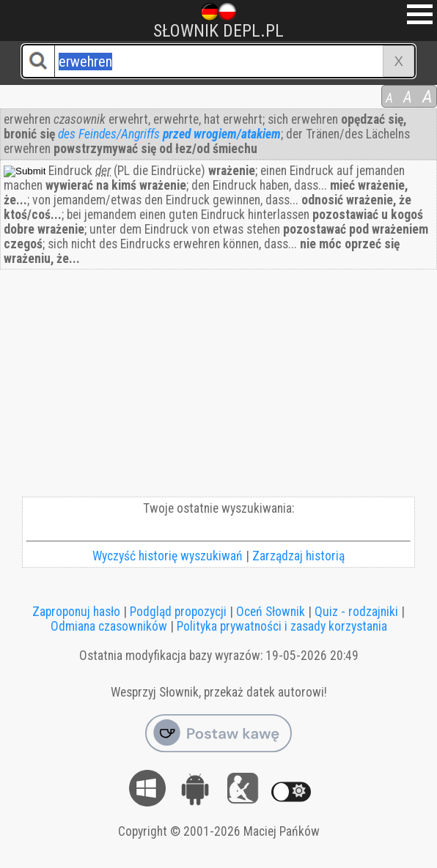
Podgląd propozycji (178, 612)
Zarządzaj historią (298, 556)
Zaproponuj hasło (76, 612)
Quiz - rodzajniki (356, 612)
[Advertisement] (218, 387)
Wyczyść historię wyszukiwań (168, 556)
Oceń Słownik (271, 612)
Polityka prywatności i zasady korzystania (282, 626)
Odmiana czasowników (109, 626)
